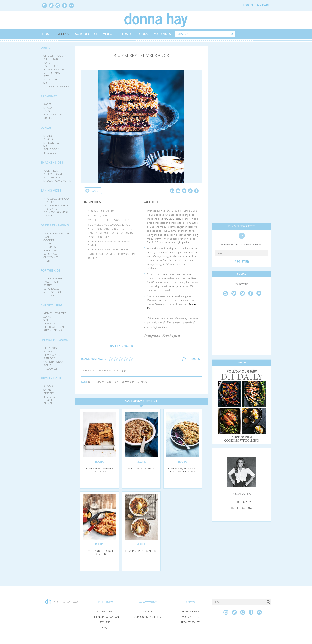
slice (149, 382)
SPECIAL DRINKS (53, 330)
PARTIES (48, 285)
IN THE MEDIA (242, 508)
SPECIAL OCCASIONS (55, 340)
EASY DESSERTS (52, 282)
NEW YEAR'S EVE (53, 355)
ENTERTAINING (52, 305)
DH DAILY (125, 34)
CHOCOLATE (51, 257)
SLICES (47, 244)
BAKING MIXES (51, 191)
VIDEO (108, 34)
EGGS (47, 111)
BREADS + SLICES (53, 115)
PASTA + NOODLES (54, 70)
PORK (47, 63)
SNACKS (48, 386)
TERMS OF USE (190, 612)
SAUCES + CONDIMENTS (57, 181)
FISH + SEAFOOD (53, 66)
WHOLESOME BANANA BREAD (56, 200)
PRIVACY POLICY (190, 622)
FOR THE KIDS (50, 271)
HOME (47, 34)
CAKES (47, 237)
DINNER (46, 48)
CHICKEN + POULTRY (55, 56)
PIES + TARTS (50, 80)
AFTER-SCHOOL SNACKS (52, 294)
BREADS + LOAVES (54, 174)
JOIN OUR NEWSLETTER (148, 617)
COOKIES (49, 240)
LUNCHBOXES (51, 289)
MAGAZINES (162, 34)
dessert (119, 382)
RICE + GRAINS (52, 73)
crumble (108, 382)
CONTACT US (105, 612)
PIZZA (46, 76)
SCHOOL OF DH (86, 34)
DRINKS (48, 118)
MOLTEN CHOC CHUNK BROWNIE (57, 207)
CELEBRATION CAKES (55, 327)
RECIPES (63, 34)
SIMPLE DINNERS (53, 279)
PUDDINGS (50, 247)
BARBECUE (50, 153)
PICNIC (47, 365)
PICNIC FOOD (51, 149)
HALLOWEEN (51, 369)
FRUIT (47, 261)
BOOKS (143, 34)
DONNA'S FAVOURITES (56, 234)
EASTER (48, 352)
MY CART (263, 5)
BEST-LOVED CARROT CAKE (56, 214)
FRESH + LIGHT (51, 378)
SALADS (48, 136)
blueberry (95, 382)
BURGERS (49, 139)
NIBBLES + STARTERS (55, 313)
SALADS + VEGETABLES (56, 87)
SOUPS (47, 83)
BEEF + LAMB (50, 59)
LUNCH (46, 128)
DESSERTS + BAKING (55, 225)
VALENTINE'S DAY (53, 362)
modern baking (135, 382)
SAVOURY (49, 108)
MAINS (47, 317)
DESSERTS (49, 324)
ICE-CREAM (50, 254)
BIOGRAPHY (242, 502)
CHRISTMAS (50, 348)
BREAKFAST (49, 96)
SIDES (47, 320)
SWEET (47, 104)
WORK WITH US (190, 617)
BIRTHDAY (49, 358)
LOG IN (248, 5)
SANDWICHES (51, 143)
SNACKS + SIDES (52, 163)
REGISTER (242, 262)
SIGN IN (148, 612)
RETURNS (105, 622)
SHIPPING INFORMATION (105, 617)
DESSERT (48, 393)
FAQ (105, 628)
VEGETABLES (51, 171)
